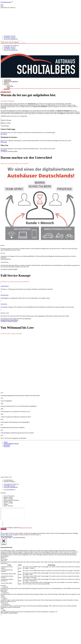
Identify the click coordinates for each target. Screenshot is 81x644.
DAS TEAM (10, 86)
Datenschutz (29, 528)
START (6, 442)
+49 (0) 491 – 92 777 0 (10, 36)
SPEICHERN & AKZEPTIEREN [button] (9, 613)
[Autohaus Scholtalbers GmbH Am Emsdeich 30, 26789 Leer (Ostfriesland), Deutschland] (13, 514)
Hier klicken (4, 134)
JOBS (8, 88)
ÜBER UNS (7, 85)
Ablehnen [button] (23, 538)
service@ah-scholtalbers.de (11, 39)
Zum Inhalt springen (7, 2)
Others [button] (2, 609)
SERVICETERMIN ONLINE (11, 444)
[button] (40, 393)
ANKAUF (6, 83)
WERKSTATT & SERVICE (11, 82)
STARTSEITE (7, 80)
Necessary (5, 559)
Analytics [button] (3, 597)
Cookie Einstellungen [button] (6, 538)
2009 (2, 414)
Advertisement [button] (4, 603)
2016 (2, 420)
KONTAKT (7, 89)
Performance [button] (4, 591)
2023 (2, 436)
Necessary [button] (3, 558)
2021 (2, 430)
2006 (2, 409)
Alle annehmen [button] (16, 538)
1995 (2, 404)
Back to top (4, 529)
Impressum (23, 528)
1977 (2, 393)
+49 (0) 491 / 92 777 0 (9, 486)
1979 (2, 398)
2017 (2, 425)
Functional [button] (3, 585)
